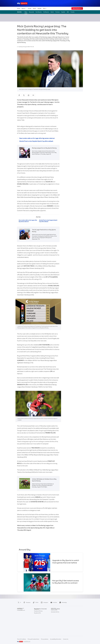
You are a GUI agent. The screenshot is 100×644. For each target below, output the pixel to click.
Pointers (58, 12)
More (45, 8)
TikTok (35, 602)
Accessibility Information (56, 639)
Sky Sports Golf (38, 619)
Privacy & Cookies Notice (33, 639)
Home (19, 8)
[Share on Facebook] (19, 95)
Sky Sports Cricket (38, 617)
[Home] (22, 3)
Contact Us (66, 639)
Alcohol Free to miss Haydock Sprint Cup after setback (36, 141)
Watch (34, 8)
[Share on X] (24, 95)
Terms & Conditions (21, 639)
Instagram (44, 602)
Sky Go (53, 615)
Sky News (53, 613)
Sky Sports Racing (38, 631)
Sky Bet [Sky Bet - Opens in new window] (63, 12)
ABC (68, 12)
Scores (30, 8)
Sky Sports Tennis (38, 623)
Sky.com (53, 611)
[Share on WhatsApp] (29, 95)
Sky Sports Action (38, 625)
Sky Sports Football (39, 615)
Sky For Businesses (55, 619)
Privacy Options (45, 639)
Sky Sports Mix (37, 633)
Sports (24, 8)
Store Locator (54, 625)
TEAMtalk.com (21, 615)
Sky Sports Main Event (39, 611)
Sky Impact (54, 623)
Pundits (73, 12)
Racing (19, 12)
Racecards (31, 12)
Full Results (46, 12)
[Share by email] (33, 95)
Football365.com (21, 617)
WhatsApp (63, 602)
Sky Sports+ (37, 629)
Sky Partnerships (55, 621)
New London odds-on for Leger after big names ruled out (37, 138)
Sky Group (53, 617)
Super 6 (19, 613)
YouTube (53, 602)
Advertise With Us (55, 627)
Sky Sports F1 (37, 621)
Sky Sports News (38, 627)
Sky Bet (40, 8)
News (26, 12)
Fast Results (39, 12)
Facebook (27, 602)
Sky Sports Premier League (40, 613)
